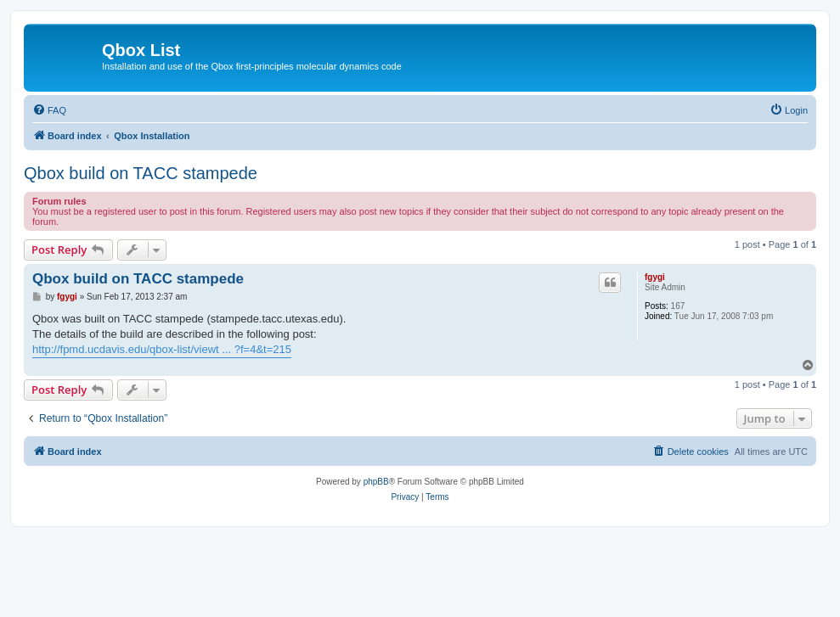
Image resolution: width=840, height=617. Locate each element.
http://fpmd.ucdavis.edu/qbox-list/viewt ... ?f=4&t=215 (162, 349)
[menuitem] (49, 110)
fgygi (655, 277)
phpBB (376, 482)
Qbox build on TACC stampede (141, 173)
